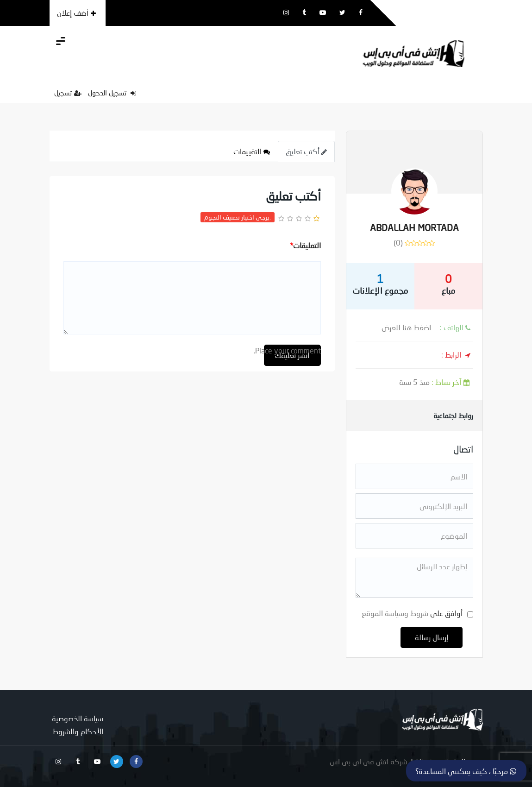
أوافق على (412, 613)
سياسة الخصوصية (78, 718)
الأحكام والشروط (78, 731)
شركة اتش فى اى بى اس (369, 761)
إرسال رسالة (432, 637)
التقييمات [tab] (252, 151)
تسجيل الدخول (112, 93)
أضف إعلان (76, 13)
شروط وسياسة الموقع (395, 613)
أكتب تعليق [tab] (306, 151)
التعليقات (305, 245)
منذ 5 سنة (436, 382)
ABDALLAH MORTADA (414, 227)
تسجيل (68, 93)
